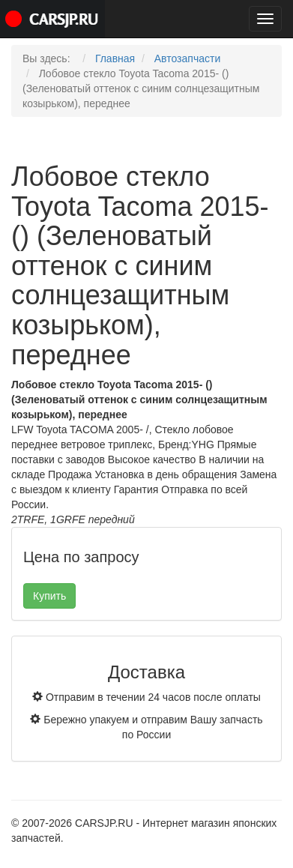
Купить (49, 596)
